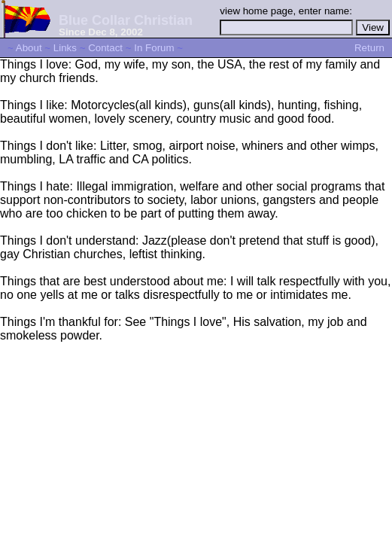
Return (369, 48)
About (29, 48)
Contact (105, 48)
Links (65, 48)
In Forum (154, 48)
